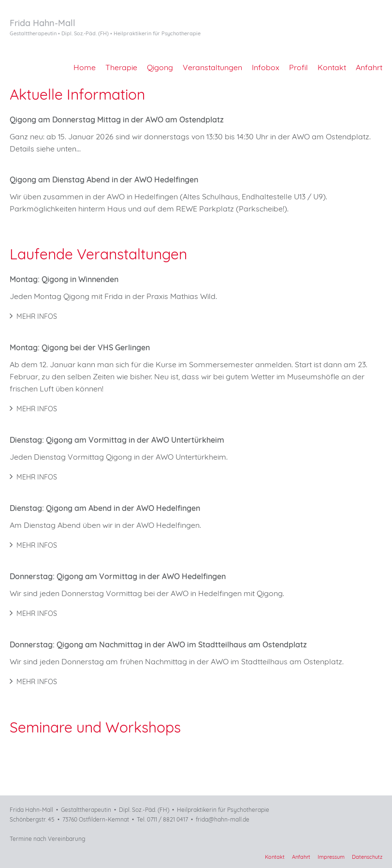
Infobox (266, 67)
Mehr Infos (33, 316)
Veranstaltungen (212, 67)
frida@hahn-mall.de (223, 819)
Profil (298, 67)
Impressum (331, 857)
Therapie (121, 67)
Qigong (160, 67)
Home (85, 67)
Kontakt (332, 67)
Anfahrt (369, 67)
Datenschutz (367, 857)
